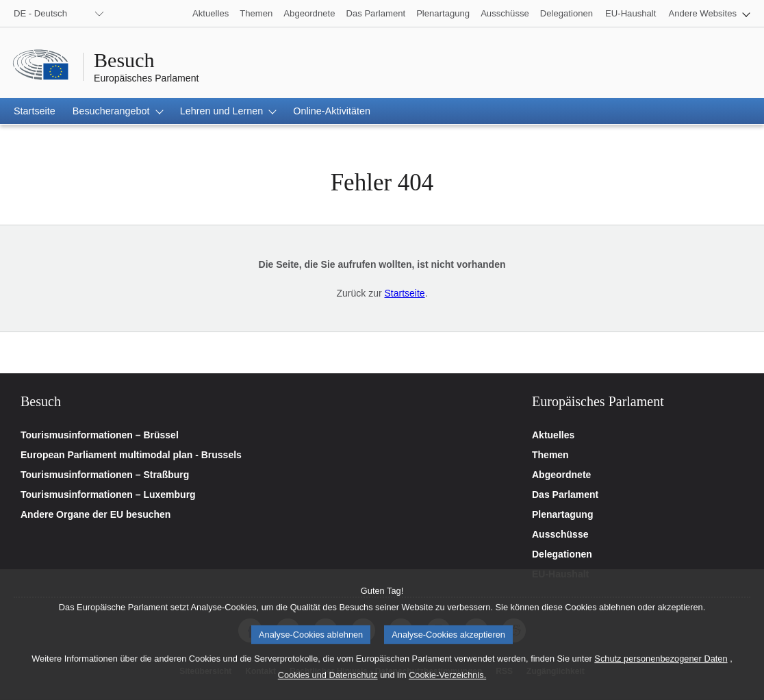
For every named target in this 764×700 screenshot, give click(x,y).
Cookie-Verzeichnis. (447, 689)
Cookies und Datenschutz (328, 689)
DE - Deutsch (40, 13)
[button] (709, 13)
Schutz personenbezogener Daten (661, 672)
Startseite (404, 293)
